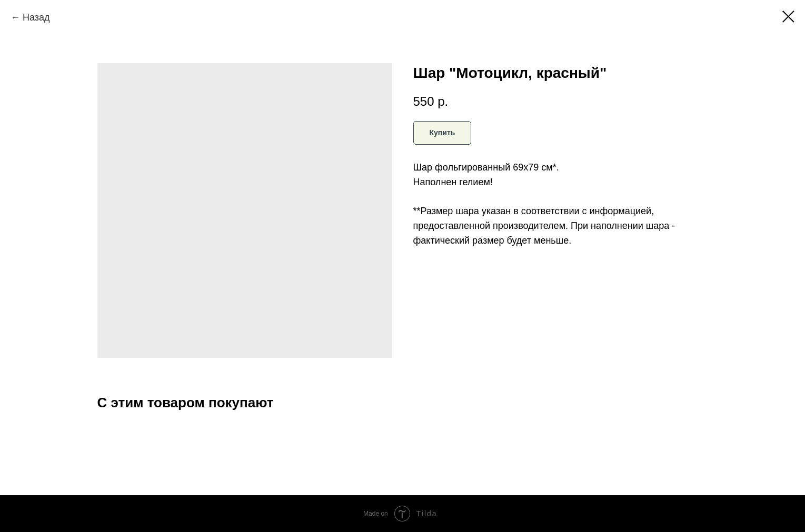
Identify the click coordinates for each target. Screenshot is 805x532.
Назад (36, 17)
